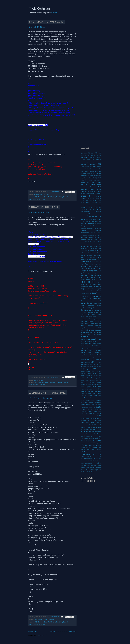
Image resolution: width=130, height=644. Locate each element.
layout (90, 303)
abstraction (91, 155)
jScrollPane (84, 299)
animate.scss (97, 162)
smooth (93, 416)
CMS (82, 200)
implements (91, 289)
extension (98, 251)
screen (95, 394)
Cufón (95, 219)
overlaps (98, 350)
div (82, 237)
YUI (90, 472)
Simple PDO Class (37, 27)
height (99, 275)
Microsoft (98, 326)
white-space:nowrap (87, 463)
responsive (84, 389)
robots (90, 389)
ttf (100, 436)
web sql (98, 459)
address (98, 158)
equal (83, 248)
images (83, 289)
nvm (82, 341)
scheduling (88, 394)
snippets (83, 418)
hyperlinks (93, 284)
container (92, 209)
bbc (100, 176)
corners (83, 214)
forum (92, 262)
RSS (41, 380)
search (83, 398)
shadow (90, 407)
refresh (92, 382)
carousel (84, 191)
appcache (84, 167)
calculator (92, 189)
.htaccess (91, 153)
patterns (83, 359)
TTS (82, 438)
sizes (99, 412)
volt (97, 454)
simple (98, 407)
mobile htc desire (96, 330)
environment (97, 246)
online (83, 344)
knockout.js (92, 301)
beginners (84, 178)
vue (95, 456)
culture (99, 219)
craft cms (94, 214)
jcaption (83, 296)
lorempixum (93, 317)
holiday (88, 280)
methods (90, 326)
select (83, 400)
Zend (93, 472)
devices (93, 233)
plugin (83, 369)
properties (98, 373)
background (94, 173)
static (83, 423)
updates (94, 443)
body (95, 180)
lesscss (83, 306)
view (88, 450)
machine (89, 319)
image (99, 286)
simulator (84, 412)
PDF (89, 359)
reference (84, 382)
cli (96, 198)
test (82, 432)
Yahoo (94, 470)
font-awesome (93, 260)
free (86, 264)
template (92, 429)
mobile (87, 330)
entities (89, 246)
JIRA (88, 296)
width (99, 463)
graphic (95, 271)
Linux (99, 308)
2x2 (100, 153)
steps (88, 423)
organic (83, 348)
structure (84, 425)
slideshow (51, 620)
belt (89, 178)
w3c (82, 459)
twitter (98, 438)
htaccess (94, 280)
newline (83, 339)
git (86, 268)
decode (92, 226)
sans (96, 391)
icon (100, 284)
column (92, 200)
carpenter (90, 191)
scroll (99, 394)
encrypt (98, 244)
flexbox (83, 260)
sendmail (98, 400)
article (99, 167)
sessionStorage (96, 405)
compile (91, 205)
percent (98, 359)
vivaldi (93, 454)
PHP (48, 195)
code (87, 200)
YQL (87, 472)
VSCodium (89, 456)
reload (90, 385)
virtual (99, 450)
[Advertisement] (91, 50)
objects (87, 341)
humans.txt (84, 284)
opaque (99, 344)
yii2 (100, 470)
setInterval (84, 407)
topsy (92, 436)
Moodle (93, 332)
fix (96, 257)
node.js (94, 339)
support (90, 427)
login (82, 315)
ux (94, 445)
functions (84, 266)
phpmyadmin (85, 364)
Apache (92, 164)
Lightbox (83, 308)
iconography (84, 287)
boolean (83, 182)
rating (95, 378)
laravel (84, 303)
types (86, 441)
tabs (82, 429)
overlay (83, 352)
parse (91, 357)
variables (98, 447)
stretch (99, 423)
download (84, 239)
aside (82, 169)
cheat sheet (87, 196)
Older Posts (72, 632)
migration (84, 328)
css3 (99, 217)
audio (35, 620)
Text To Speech (96, 432)
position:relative (85, 371)
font (87, 259)
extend (92, 251)
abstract (83, 155)
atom (87, 169)
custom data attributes (93, 221)
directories (91, 235)
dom (95, 237)
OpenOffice (84, 346)
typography (91, 441)
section (99, 398)
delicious (83, 228)
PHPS (91, 364)
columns (98, 200)
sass (99, 391)
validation (84, 447)
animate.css (84, 162)
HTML (83, 282)
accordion (84, 157)
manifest (91, 321)
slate (82, 414)
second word (91, 398)
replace (83, 387)
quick (95, 376)
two (82, 441)
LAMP (99, 301)
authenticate (85, 171)
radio (87, 378)
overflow (84, 350)
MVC (82, 335)
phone (90, 362)
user (90, 445)
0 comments (55, 192)
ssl (96, 420)
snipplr (88, 418)
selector (88, 400)
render (94, 385)
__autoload (84, 153)
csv (87, 219)
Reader (83, 380)
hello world (85, 277)
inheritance (91, 291)
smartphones (85, 416)
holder (83, 280)
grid (82, 273)
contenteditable (85, 212)
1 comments (55, 617)
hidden (99, 277)
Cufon (91, 219)
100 (96, 153)
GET (93, 266)
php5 (99, 362)
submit (99, 425)
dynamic (96, 239)
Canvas (99, 189)
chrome (98, 196)
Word (99, 465)
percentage (84, 362)
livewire (94, 310)
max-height (97, 321)
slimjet (99, 414)
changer (88, 194)
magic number (96, 319)
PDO (44, 195)
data (86, 224)
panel (92, 355)
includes (83, 291)
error (87, 248)
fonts (99, 260)
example (87, 251)
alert (88, 160)
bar (100, 173)
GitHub (54, 13)
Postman (98, 371)
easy (85, 242)
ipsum (89, 293)
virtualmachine (85, 454)
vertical (83, 450)
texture (83, 434)
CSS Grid (95, 217)
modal (83, 332)
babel (89, 173)
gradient (89, 271)
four (82, 264)
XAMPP (98, 467)
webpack (98, 461)
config (91, 207)
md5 (82, 323)
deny (92, 228)
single (90, 411)
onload (86, 344)
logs (94, 315)
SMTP (99, 416)
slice (86, 414)
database (36, 195)
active (92, 157)
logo (88, 315)
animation (84, 164)
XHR (88, 470)
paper (99, 355)
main (86, 321)
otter (95, 348)
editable (94, 242)
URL (82, 445)
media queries (89, 323)
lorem (99, 315)
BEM (92, 178)
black (82, 180)
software (83, 420)
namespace (97, 335)
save (82, 393)
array (95, 167)
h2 (90, 275)
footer (83, 262)
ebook (89, 242)
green (99, 271)
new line (98, 337)
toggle (88, 436)
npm (99, 339)
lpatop (99, 317)
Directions (84, 235)
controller (98, 212)
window (83, 465)
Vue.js (99, 456)
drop (92, 239)
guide (83, 275)
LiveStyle (88, 310)
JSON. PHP (97, 299)
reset (94, 387)
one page (98, 341)
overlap (91, 350)
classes (89, 198)
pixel (91, 367)
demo (88, 228)
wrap (87, 467)
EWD (82, 251)
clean (93, 198)
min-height (97, 328)
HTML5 (40, 620)
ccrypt (99, 191)
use (86, 445)
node (88, 339)
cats (95, 191)
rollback (94, 389)
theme (88, 434)
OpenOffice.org (96, 346)
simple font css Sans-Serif (91, 409)
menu (83, 326)
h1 (88, 275)
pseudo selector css (87, 376)
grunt (86, 273)
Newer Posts (33, 632)
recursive (98, 380)
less (99, 303)
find (94, 257)
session (88, 405)
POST (93, 371)
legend (95, 303)
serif (87, 402)
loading (98, 310)
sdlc (100, 396)
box (82, 185)
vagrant (98, 445)
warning (86, 459)
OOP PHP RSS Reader (39, 213)
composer (98, 205)
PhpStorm (98, 364)
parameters (84, 357)
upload (99, 443)
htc (100, 280)
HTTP (99, 282)
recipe (87, 380)
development (85, 233)
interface (84, 293)
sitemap (95, 412)
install (99, 291)
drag (88, 239)
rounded (83, 391)
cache (83, 187)
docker (86, 237)
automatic (98, 171)
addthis (83, 160)
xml (91, 470)
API (99, 164)
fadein (99, 253)
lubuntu (83, 319)
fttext (92, 264)
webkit (92, 461)
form (88, 262)
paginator (84, 355)
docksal (91, 237)
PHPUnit (83, 367)
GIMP (83, 268)
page (90, 352)
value (89, 447)
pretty (83, 373)
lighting (90, 308)
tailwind (87, 429)
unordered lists (87, 443)
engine (83, 246)
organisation (89, 348)
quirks (99, 376)
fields (82, 257)
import (99, 289)
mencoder (98, 323)
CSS (89, 216)
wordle (83, 467)
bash (88, 176)
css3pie (83, 219)
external (83, 253)
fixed (99, 257)
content (98, 209)
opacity (94, 344)
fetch (99, 255)
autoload (91, 171)
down (99, 237)
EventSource (97, 248)
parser (95, 357)
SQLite (92, 420)
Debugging (84, 226)
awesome (84, 173)
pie (88, 367)
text (90, 432)
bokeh (99, 180)
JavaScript (96, 293)
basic (92, 176)
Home (53, 632)
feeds (95, 255)
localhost (84, 312)
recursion (92, 380)
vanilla (93, 447)
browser (92, 185)
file (91, 257)
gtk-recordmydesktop (94, 273)
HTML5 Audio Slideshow (40, 398)
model (87, 332)
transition (96, 436)
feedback (89, 255)
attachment (93, 169)
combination (85, 203)
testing (86, 432)
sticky (93, 423)
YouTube (83, 472)
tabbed (95, 427)
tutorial (86, 438)
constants (98, 207)
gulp (86, 275)
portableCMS (91, 369)
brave (86, 185)
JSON (90, 299)
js (100, 296)
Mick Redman (39, 8)
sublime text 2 (92, 425)
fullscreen (98, 264)
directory (98, 235)
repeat (99, 385)
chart (93, 194)
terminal (98, 429)
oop (41, 195)
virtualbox (84, 452)
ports (99, 369)
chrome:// (84, 198)
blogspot (90, 180)
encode (93, 244)
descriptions (97, 228)
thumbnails (98, 434)
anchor (99, 160)
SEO (82, 402)
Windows (90, 465)
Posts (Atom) (42, 635)
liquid (83, 310)
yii (97, 470)
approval (90, 167)
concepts (84, 207)
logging (99, 312)
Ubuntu (98, 441)
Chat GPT (98, 194)
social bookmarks (96, 418)
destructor (98, 231)
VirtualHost (97, 452)
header (94, 275)
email (99, 242)
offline (92, 341)
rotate (99, 389)
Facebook (91, 253)
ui (81, 443)
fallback (83, 255)
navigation (85, 337)
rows (88, 391)
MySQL (89, 335)
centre (83, 194)
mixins (83, 330)
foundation (98, 262)
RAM (91, 378)
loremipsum (85, 317)
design (84, 230)
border (98, 182)
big (96, 178)
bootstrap (91, 182)
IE (94, 286)
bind (99, 178)
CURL (83, 221)
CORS (88, 214)
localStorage (91, 312)
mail (82, 321)
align (93, 160)
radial (83, 378)
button (99, 185)
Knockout (84, 301)
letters (99, 306)
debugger (98, 224)
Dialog (99, 233)
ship (94, 407)
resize (99, 387)
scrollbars (84, 396)
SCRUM (90, 396)
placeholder (97, 367)
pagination (97, 352)
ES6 (91, 248)
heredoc (93, 277)
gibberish (98, 266)
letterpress (91, 306)
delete (99, 226)
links (95, 308)
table (99, 427)
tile (82, 436)
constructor (84, 209)
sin (87, 412)
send (93, 400)
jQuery (45, 620)
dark (82, 224)
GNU (94, 268)
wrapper (92, 467)
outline (99, 348)
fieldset (87, 257)
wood (95, 465)
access (99, 155)
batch (96, 176)
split (88, 420)
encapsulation (85, 244)
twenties (92, 438)
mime (90, 328)
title (84, 436)
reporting (89, 387)
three (92, 434)
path (99, 357)
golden (99, 268)
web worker (85, 461)
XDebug (83, 470)
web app (92, 459)
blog (86, 180)
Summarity (84, 427)
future (89, 266)
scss (95, 396)
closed (99, 198)
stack (99, 420)
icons (91, 287)
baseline (83, 176)
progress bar (90, 373)
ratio (99, 378)
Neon (92, 337)
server (91, 402)
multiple (98, 332)
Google (83, 271)
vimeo (93, 450)
